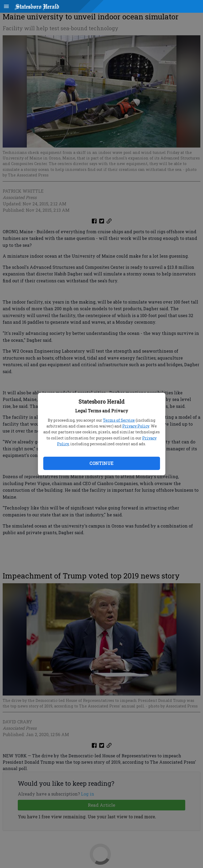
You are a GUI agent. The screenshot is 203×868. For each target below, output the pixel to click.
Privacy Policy (136, 426)
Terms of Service (119, 420)
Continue (101, 463)
